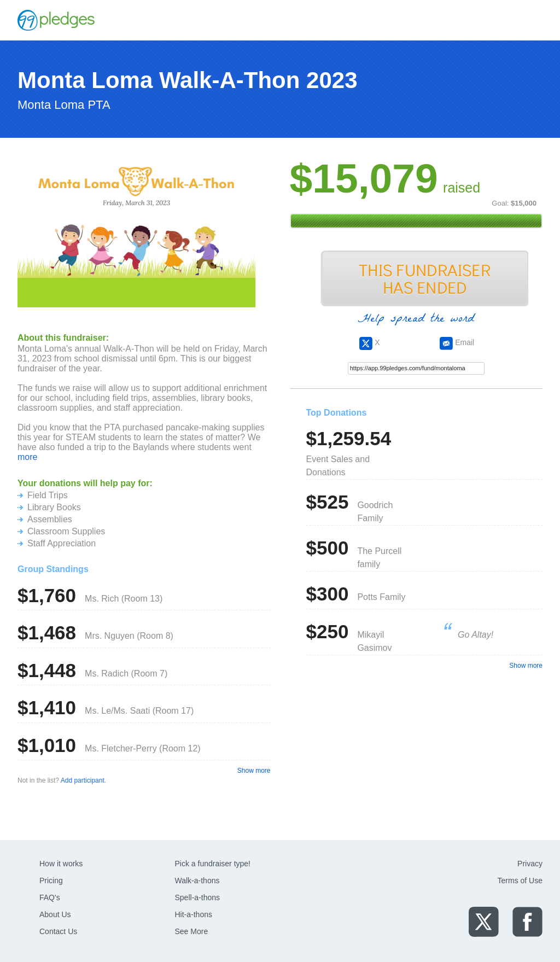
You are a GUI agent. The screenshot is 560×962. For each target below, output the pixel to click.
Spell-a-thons (198, 897)
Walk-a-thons (197, 881)
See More (192, 931)
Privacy (530, 864)
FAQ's (50, 897)
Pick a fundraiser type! (213, 864)
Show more (254, 771)
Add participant (83, 780)
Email (457, 342)
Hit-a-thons (194, 914)
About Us (55, 914)
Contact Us (58, 931)
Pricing (51, 881)
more (27, 457)
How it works (61, 864)
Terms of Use (520, 881)
